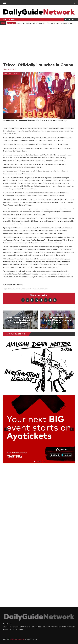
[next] (72, 429)
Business (8, 74)
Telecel (28, 289)
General (16, 74)
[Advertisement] (39, 44)
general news (20, 289)
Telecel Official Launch (40, 289)
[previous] (6, 429)
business (11, 289)
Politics (11, 23)
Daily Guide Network (16, 639)
